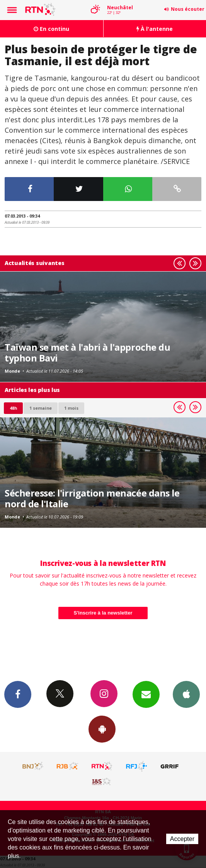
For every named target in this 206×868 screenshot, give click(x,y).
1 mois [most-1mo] (71, 408)
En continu (51, 29)
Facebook (18, 694)
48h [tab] (13, 408)
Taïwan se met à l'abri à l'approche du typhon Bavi (87, 353)
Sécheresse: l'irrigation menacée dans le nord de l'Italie (92, 498)
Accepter (182, 839)
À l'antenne (155, 29)
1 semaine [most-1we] (41, 408)
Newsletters (146, 694)
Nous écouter (188, 9)
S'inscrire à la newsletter (103, 613)
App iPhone (186, 694)
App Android (102, 729)
